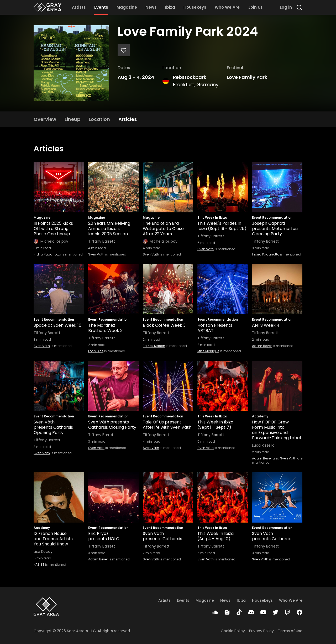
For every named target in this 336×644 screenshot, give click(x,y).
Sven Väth (96, 254)
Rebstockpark (190, 77)
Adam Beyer (262, 346)
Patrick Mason (154, 346)
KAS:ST (39, 564)
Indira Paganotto (47, 254)
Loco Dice (96, 351)
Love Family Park (247, 77)
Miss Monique (208, 351)
